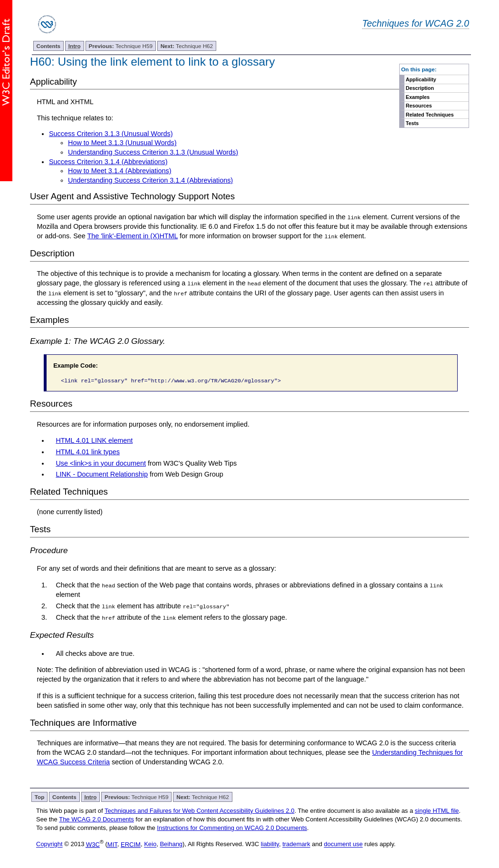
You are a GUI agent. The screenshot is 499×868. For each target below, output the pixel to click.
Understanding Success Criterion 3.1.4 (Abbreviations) (150, 180)
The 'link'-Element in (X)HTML (133, 236)
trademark (296, 844)
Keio (150, 844)
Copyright (49, 844)
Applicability (421, 79)
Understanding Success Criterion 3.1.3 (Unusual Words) (153, 152)
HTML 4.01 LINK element (94, 440)
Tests (412, 123)
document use (344, 844)
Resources (419, 106)
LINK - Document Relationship (102, 474)
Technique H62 (187, 46)
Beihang (171, 844)
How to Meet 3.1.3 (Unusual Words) (122, 143)
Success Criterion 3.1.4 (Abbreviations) (108, 162)
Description (420, 88)
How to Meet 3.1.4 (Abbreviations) (120, 171)
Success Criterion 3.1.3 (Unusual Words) (111, 134)
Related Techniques (430, 115)
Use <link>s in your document (101, 463)
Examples (418, 97)
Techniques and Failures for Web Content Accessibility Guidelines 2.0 (199, 810)
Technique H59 (120, 46)
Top (40, 796)
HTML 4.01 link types (88, 451)
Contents (48, 46)
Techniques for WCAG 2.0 (416, 23)
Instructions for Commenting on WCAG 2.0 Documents (232, 827)
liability (270, 844)
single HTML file (437, 810)
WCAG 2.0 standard (94, 752)
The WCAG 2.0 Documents (96, 819)
